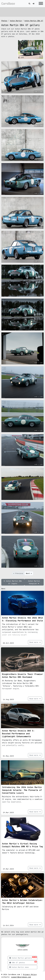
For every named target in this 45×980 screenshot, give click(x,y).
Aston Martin (16, 21)
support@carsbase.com (21, 977)
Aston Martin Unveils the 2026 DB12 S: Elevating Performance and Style (22, 619)
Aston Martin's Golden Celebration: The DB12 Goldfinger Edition (22, 902)
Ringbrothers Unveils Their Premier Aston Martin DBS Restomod (22, 676)
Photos (4, 21)
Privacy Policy (30, 974)
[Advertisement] (22, 12)
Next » (29, 573)
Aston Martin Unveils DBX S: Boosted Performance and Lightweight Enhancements (18, 734)
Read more (35, 642)
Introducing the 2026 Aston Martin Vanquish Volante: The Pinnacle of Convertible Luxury (22, 790)
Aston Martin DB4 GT (34, 21)
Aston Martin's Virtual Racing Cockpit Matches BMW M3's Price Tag (22, 845)
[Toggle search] (29, 4)
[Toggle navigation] (40, 4)
